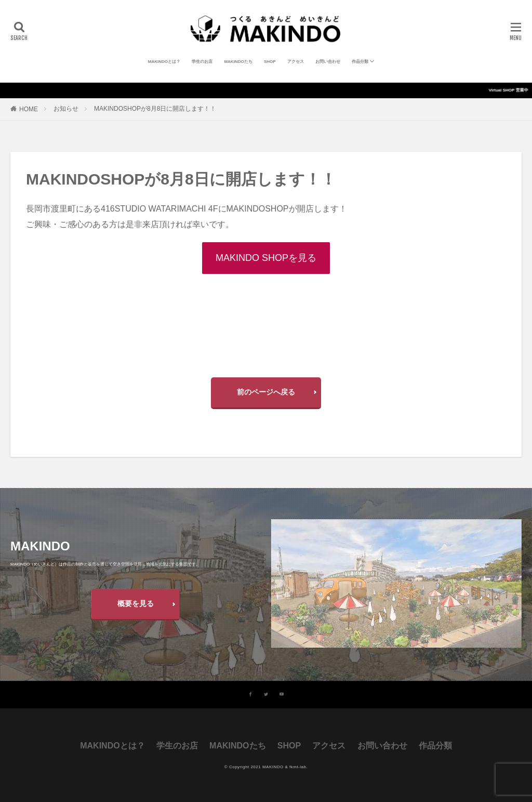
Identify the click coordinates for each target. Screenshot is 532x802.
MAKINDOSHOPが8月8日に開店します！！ (155, 109)
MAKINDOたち (238, 62)
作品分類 (360, 62)
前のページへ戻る (266, 392)
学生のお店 (202, 62)
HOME (29, 109)
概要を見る (136, 603)
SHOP (270, 62)
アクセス (296, 62)
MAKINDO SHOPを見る (266, 258)
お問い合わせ (328, 62)
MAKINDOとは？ (164, 62)
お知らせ (66, 109)
